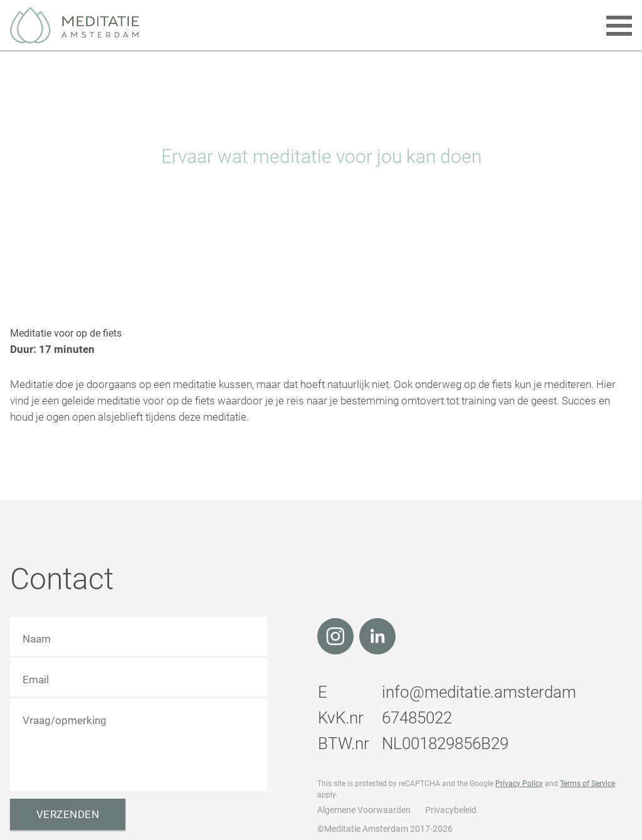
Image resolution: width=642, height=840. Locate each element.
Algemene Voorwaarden (364, 810)
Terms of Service (587, 784)
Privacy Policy (519, 784)
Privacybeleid (451, 810)
